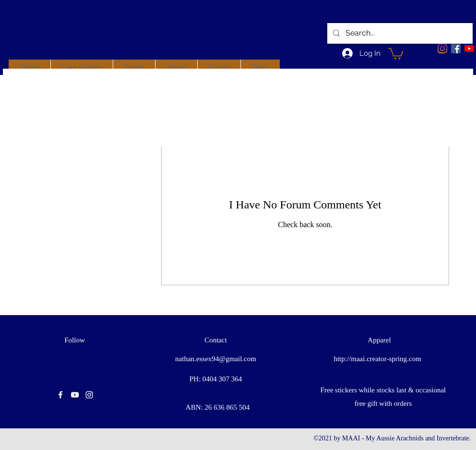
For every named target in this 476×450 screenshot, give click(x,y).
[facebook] (456, 49)
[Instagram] (442, 49)
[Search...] (399, 33)
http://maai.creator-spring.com (377, 359)
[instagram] (89, 395)
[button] (396, 53)
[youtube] (469, 49)
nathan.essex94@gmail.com (216, 359)
